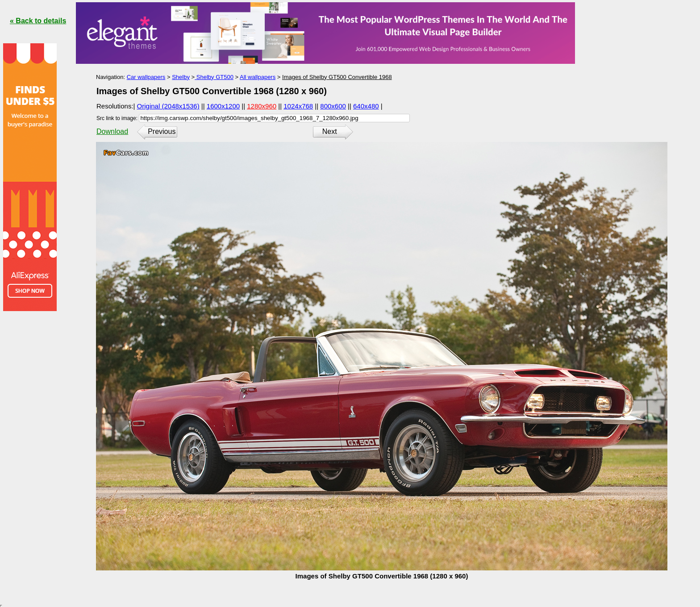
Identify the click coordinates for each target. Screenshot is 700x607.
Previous (162, 131)
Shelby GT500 (214, 77)
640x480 (366, 106)
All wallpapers (258, 77)
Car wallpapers (146, 77)
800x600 (333, 106)
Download (112, 131)
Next (330, 131)
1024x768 (298, 106)
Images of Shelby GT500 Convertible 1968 (337, 77)
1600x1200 (223, 106)
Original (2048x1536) (168, 106)
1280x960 (262, 106)
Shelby (181, 77)
